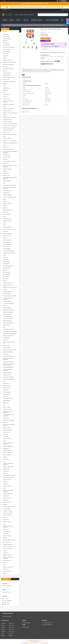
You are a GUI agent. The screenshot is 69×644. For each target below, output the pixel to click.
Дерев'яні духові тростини (8, 336)
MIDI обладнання (6, 264)
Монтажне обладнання (8, 191)
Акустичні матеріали (7, 240)
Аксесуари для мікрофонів (8, 356)
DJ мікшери (5, 159)
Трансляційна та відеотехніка (9, 420)
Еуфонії (4, 199)
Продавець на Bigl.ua (35, 642)
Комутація (5, 270)
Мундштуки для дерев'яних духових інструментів (8, 364)
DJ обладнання (6, 418)
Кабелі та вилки (6, 432)
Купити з (45, 41)
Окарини (5, 255)
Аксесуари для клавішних (8, 149)
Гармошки (5, 238)
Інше (4, 405)
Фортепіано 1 (6, 569)
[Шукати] (67, 15)
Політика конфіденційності (42, 643)
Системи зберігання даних (8, 367)
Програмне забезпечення (8, 446)
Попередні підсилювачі (8, 119)
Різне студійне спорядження (9, 303)
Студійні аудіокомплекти (8, 398)
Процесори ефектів (7, 392)
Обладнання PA (6, 448)
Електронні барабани (7, 111)
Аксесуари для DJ (7, 246)
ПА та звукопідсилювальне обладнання (8, 415)
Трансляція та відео (7, 502)
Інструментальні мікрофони (8, 109)
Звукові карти (6, 259)
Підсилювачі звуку (7, 394)
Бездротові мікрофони (7, 195)
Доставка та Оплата (37, 20)
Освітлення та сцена (7, 498)
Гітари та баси (6, 436)
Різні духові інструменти (8, 316)
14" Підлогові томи (45, 25)
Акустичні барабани (28, 25)
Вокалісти (5, 106)
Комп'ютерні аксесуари (8, 130)
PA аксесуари (6, 231)
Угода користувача (7, 616)
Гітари (4, 381)
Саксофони (5, 67)
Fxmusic (5, 565)
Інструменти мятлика (7, 236)
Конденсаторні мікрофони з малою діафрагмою (10, 152)
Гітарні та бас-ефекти (7, 321)
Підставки (5, 71)
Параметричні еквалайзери (8, 104)
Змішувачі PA (6, 56)
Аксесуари (5, 434)
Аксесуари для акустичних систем (10, 134)
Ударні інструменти (7, 388)
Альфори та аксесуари (8, 301)
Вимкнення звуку (6, 345)
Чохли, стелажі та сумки (8, 453)
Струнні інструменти (7, 49)
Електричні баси (6, 155)
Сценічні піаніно (6, 175)
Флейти (4, 216)
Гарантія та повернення (52, 20)
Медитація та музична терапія (9, 128)
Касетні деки (5, 279)
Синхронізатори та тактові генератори (8, 299)
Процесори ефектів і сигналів (9, 475)
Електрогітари (6, 34)
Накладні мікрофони (7, 214)
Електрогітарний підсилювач (9, 251)
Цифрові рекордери (7, 181)
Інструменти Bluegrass (7, 234)
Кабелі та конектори (7, 455)
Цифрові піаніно (6, 193)
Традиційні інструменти (8, 430)
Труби (4, 86)
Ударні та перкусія (7, 407)
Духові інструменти (7, 428)
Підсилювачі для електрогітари (9, 253)
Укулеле (5, 223)
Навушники (5, 84)
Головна (5, 20)
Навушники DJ (6, 54)
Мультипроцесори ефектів (8, 64)
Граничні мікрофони (7, 294)
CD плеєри (5, 97)
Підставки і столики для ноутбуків (10, 350)
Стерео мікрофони (7, 249)
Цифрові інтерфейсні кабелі (9, 77)
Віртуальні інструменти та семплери (8, 102)
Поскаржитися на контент (32, 643)
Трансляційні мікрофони (8, 266)
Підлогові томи (36, 25)
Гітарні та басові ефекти (8, 319)
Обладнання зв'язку (7, 219)
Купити (45, 38)
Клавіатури (5, 41)
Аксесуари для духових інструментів (8, 370)
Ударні (4, 136)
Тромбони (5, 171)
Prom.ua (41, 640)
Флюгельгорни (6, 173)
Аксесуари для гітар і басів (8, 329)
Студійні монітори (7, 88)
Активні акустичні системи (8, 229)
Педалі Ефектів (6, 403)
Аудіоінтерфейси (6, 45)
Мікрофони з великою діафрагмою (10, 113)
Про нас (19, 20)
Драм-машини (6, 390)
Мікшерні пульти (6, 325)
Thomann (5, 573)
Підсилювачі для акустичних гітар (10, 296)
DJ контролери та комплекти (9, 47)
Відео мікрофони (6, 261)
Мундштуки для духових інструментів (8, 359)
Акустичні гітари (6, 37)
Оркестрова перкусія (7, 60)
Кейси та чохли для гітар (8, 567)
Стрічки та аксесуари (7, 314)
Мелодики (5, 289)
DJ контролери (6, 94)
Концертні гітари (6, 79)
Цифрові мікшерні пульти (8, 210)
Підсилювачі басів (7, 268)
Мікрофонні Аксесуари (7, 292)
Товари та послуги (8, 25)
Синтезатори (5, 354)
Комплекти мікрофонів (7, 373)
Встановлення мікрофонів (8, 310)
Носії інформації (6, 338)
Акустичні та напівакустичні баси (10, 185)
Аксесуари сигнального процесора (10, 126)
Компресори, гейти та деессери (9, 62)
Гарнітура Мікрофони (7, 227)
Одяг (4, 183)
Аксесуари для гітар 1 (7, 571)
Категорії (5, 31)
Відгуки (12, 20)
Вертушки (5, 58)
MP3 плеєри (5, 147)
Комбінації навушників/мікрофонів (10, 331)
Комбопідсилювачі (7, 401)
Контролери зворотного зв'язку (9, 161)
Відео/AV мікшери (7, 52)
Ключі (4, 441)
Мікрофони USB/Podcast (8, 285)
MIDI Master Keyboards (8, 121)
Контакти (26, 20)
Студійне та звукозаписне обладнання (8, 412)
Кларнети (5, 145)
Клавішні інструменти (7, 409)
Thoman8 (5, 563)
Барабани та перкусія (18, 25)
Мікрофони (5, 306)
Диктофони (5, 396)
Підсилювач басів (6, 272)
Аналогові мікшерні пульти (8, 283)
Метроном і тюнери (7, 157)
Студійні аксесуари (7, 348)
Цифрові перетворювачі (8, 244)
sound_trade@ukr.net (8, 601)
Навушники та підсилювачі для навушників (9, 188)
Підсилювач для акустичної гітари (10, 287)
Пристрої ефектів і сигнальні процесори (9, 425)
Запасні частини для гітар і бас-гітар (9, 343)
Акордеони (5, 208)
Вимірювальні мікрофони (8, 312)
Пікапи (4, 327)
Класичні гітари (6, 99)
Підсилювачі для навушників (9, 379)
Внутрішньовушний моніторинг (9, 117)
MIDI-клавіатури (6, 43)
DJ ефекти (5, 206)
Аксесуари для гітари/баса (8, 362)
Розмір (23, 69)
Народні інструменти (7, 75)
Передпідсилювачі (7, 386)
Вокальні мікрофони (7, 39)
